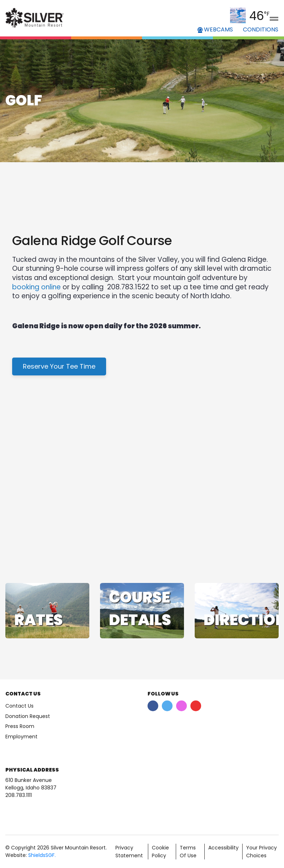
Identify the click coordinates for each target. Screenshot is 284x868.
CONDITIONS (261, 29)
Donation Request (28, 716)
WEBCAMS (215, 29)
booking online (36, 287)
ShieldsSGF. (42, 855)
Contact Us (19, 706)
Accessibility (223, 848)
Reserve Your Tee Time (59, 366)
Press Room (20, 726)
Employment (21, 737)
